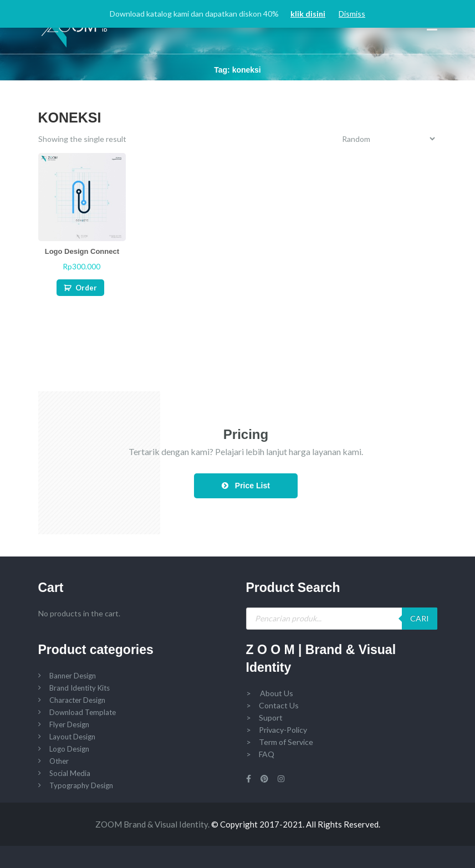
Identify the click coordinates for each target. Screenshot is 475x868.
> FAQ (260, 754)
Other (59, 761)
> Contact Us (272, 705)
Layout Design (72, 737)
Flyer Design (69, 724)
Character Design (77, 700)
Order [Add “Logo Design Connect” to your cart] (86, 288)
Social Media (70, 773)
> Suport (264, 718)
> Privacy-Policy (277, 730)
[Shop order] (388, 139)
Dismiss (352, 14)
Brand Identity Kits (80, 688)
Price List (246, 486)
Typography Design (81, 785)
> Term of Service (280, 742)
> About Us (270, 693)
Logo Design (69, 749)
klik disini (308, 14)
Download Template (83, 712)
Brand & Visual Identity (166, 824)
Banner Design (73, 676)
